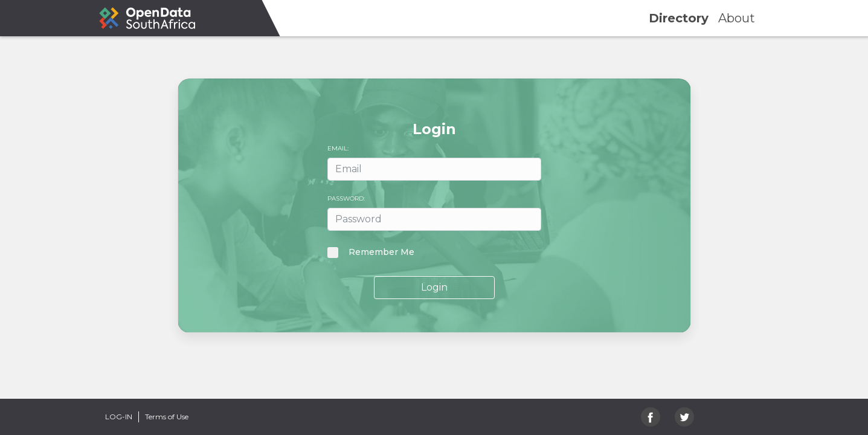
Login (434, 287)
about (737, 18)
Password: (346, 198)
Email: (338, 148)
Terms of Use (167, 417)
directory (679, 18)
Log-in (119, 417)
